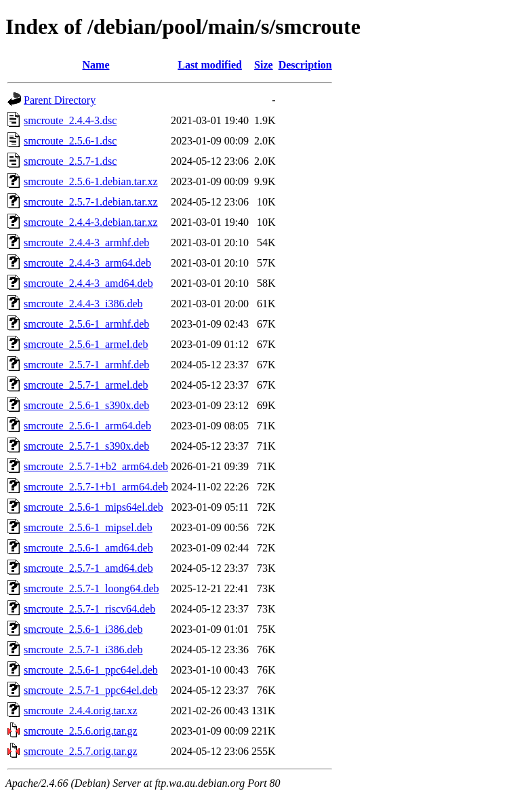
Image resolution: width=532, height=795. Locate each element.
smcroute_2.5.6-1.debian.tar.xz (91, 181)
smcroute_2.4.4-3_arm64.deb (87, 263)
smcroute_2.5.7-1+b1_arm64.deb (96, 487)
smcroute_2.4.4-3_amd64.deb (88, 283)
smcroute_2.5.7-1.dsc (70, 161)
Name (96, 65)
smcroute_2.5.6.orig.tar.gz (81, 731)
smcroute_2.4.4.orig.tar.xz (81, 711)
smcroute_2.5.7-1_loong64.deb (91, 588)
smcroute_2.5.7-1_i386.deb (83, 649)
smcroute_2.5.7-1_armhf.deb (86, 365)
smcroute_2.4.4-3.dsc (70, 120)
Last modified (210, 65)
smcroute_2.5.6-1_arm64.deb (87, 426)
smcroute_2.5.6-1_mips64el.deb (94, 507)
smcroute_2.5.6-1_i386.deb (83, 629)
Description (305, 65)
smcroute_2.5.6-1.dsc (70, 141)
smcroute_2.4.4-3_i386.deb (83, 304)
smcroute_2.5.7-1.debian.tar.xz (91, 202)
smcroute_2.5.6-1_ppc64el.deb (91, 670)
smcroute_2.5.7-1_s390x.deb (86, 446)
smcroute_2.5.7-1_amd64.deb (88, 568)
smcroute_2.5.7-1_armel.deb (86, 385)
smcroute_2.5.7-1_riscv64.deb (89, 609)
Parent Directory (60, 100)
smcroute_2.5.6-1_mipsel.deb (88, 527)
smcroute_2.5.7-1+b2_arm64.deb (96, 466)
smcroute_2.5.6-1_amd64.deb (88, 548)
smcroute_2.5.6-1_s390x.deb (86, 405)
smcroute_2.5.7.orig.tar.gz (81, 751)
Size (264, 65)
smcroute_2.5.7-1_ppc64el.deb (91, 690)
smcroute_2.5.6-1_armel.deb (86, 344)
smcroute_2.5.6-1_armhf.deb (86, 324)
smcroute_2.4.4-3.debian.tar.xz (91, 222)
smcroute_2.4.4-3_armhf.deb (86, 243)
